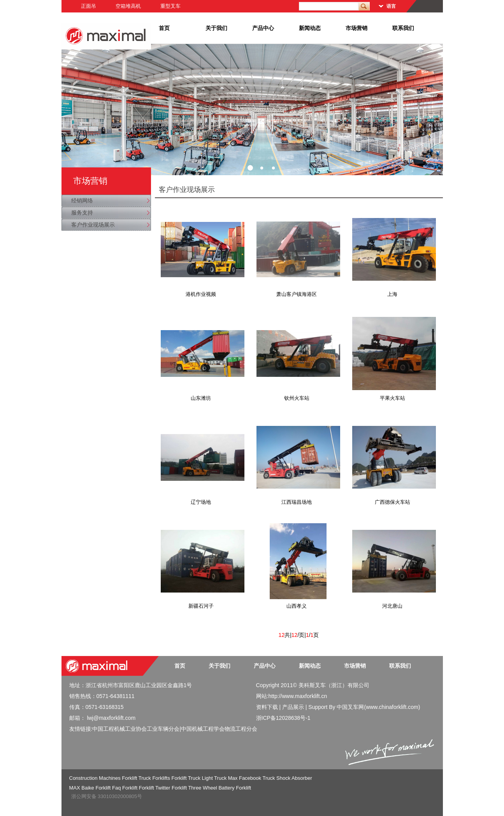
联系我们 (403, 28)
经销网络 (82, 200)
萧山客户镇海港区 (297, 294)
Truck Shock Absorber (287, 778)
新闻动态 (310, 28)
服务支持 (82, 213)
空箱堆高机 (128, 6)
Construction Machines (95, 778)
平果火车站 (392, 398)
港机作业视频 (201, 294)
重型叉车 (170, 6)
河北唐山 (392, 606)
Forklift (130, 788)
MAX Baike (82, 788)
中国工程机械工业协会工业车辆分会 (136, 729)
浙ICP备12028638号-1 (283, 718)
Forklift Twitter (155, 788)
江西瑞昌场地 (297, 502)
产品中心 (263, 28)
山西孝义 (297, 606)
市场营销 (356, 28)
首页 (164, 28)
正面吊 (89, 6)
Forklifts (161, 778)
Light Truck (214, 778)
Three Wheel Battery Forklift (220, 788)
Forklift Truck (136, 778)
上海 (392, 294)
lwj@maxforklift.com (111, 718)
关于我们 (216, 28)
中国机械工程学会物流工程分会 (219, 729)
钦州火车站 (297, 398)
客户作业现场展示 (93, 225)
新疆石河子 (201, 606)
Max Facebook (245, 778)
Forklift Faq (108, 788)
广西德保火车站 (392, 502)
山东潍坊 (201, 398)
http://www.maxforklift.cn (298, 696)
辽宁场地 (201, 502)
